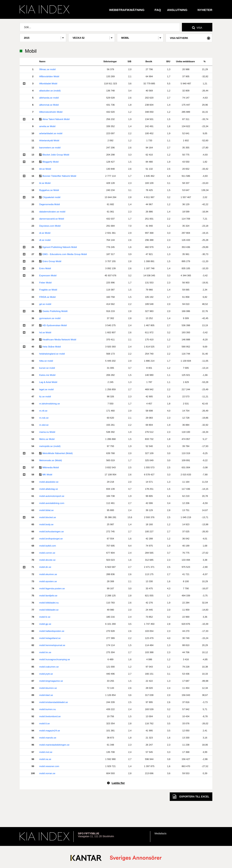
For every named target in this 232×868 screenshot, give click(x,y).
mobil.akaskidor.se (49, 482)
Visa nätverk (179, 38)
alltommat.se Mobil (49, 105)
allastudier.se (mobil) (50, 91)
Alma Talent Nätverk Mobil (56, 119)
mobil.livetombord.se (50, 716)
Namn (42, 61)
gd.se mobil (45, 304)
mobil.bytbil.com (47, 546)
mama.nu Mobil (47, 432)
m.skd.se (44, 425)
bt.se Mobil (45, 183)
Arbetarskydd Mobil (49, 140)
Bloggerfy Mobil (50, 162)
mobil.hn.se (45, 652)
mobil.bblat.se (46, 510)
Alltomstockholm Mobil (51, 112)
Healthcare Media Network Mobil (59, 340)
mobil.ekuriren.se (48, 574)
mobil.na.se (45, 759)
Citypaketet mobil (51, 197)
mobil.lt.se (44, 723)
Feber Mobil (45, 283)
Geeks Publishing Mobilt (55, 311)
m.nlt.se (43, 411)
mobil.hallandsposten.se (52, 631)
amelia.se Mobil (47, 126)
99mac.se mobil (47, 69)
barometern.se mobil (50, 148)
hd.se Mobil (45, 332)
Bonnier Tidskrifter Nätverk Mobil (59, 176)
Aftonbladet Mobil (48, 84)
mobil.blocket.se (47, 517)
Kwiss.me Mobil (47, 375)
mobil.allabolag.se (48, 489)
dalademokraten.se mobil (52, 212)
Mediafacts (161, 834)
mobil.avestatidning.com (52, 503)
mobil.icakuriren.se (49, 667)
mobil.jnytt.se (46, 674)
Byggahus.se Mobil (49, 190)
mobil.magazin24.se (49, 731)
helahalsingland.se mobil (52, 354)
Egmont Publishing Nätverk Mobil (60, 247)
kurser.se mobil (47, 368)
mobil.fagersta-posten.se (52, 588)
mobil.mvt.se (46, 752)
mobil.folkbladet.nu (49, 603)
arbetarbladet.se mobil (51, 133)
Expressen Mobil (48, 275)
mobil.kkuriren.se (48, 688)
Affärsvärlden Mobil (49, 76)
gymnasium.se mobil (50, 318)
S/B (129, 61)
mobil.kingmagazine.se (51, 681)
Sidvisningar (110, 61)
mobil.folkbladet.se (49, 610)
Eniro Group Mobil (52, 261)
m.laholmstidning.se (49, 404)
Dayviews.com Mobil (50, 226)
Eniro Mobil (45, 268)
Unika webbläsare (185, 61)
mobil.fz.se (45, 617)
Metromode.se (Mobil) (50, 460)
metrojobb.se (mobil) (50, 446)
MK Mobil (47, 475)
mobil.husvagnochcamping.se (55, 659)
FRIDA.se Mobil (47, 297)
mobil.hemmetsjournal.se (52, 645)
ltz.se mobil (45, 396)
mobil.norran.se (47, 773)
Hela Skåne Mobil (52, 347)
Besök (149, 61)
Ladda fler (118, 783)
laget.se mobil (46, 389)
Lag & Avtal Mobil (48, 382)
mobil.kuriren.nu (47, 709)
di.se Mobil (45, 233)
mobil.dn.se (45, 567)
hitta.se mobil (46, 361)
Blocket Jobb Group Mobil (56, 155)
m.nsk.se (44, 418)
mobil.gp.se (45, 624)
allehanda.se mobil (49, 98)
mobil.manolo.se (48, 738)
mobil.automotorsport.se (52, 496)
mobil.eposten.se (48, 581)
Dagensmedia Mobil (49, 204)
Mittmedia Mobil (51, 467)
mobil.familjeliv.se (48, 596)
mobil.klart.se (46, 695)
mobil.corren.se (47, 553)
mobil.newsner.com (49, 766)
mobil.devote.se (47, 560)
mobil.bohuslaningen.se (51, 532)
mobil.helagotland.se (50, 638)
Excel (191, 797)
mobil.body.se (46, 524)
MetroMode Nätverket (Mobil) (57, 453)
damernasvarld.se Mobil (52, 219)
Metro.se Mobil (47, 439)
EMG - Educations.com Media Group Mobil (65, 254)
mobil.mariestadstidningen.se (54, 745)
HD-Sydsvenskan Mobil (55, 325)
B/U (168, 61)
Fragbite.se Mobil (48, 290)
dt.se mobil (45, 240)
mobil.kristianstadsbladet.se (53, 702)
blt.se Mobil (45, 169)
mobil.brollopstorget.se (51, 539)
